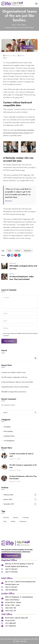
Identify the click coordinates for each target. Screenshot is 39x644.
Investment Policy (9, 436)
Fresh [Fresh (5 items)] (5, 521)
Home (14, 25)
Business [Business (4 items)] (16, 518)
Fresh (10, 251)
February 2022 (20, 495)
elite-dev (22, 56)
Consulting (7, 427)
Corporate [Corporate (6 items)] (26, 518)
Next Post (12, 274)
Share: (3, 255)
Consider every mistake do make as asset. (14, 372)
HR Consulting (21, 25)
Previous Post (13, 263)
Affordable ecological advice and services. (14, 392)
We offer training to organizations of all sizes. (14, 377)
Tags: (3, 251)
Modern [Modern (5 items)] (13, 521)
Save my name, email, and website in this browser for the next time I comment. (20, 334)
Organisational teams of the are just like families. (15, 387)
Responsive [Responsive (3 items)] (23, 521)
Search (4, 350)
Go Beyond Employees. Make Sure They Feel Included (17, 382)
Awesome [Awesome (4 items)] (6, 518)
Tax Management (9, 441)
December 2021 (20, 504)
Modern (18, 251)
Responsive (28, 251)
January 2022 (20, 499)
